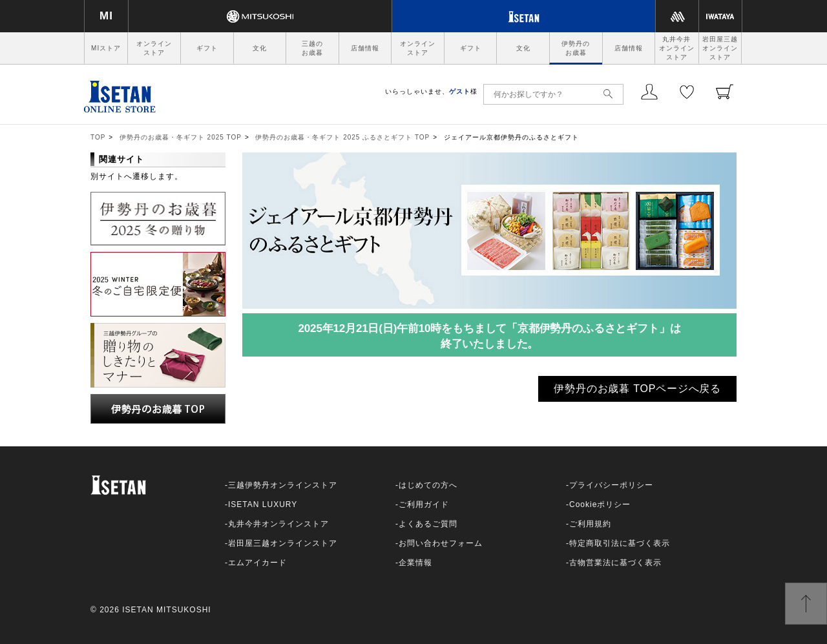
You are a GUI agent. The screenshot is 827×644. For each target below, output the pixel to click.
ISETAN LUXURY (263, 504)
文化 (260, 48)
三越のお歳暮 (312, 48)
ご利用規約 (590, 524)
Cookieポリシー (600, 504)
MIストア (106, 48)
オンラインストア (154, 48)
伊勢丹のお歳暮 (576, 48)
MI (106, 16)
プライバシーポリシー (611, 485)
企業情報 (415, 563)
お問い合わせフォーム (441, 543)
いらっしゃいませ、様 (431, 91)
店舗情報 (365, 48)
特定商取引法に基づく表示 (620, 543)
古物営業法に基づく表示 (615, 563)
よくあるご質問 (428, 524)
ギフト (207, 48)
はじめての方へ (428, 485)
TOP (98, 137)
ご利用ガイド (424, 504)
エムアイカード (257, 563)
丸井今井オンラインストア (677, 48)
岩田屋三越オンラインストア (720, 48)
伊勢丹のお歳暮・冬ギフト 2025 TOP (181, 137)
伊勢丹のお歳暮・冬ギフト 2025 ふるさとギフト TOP (342, 137)
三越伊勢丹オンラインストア (283, 485)
